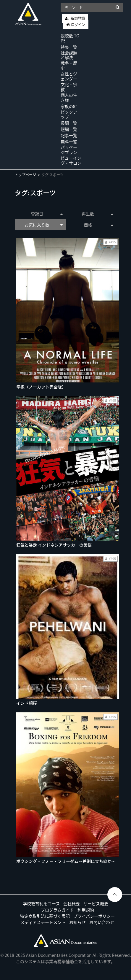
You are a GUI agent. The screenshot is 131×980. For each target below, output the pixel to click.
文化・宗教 (69, 87)
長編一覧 (69, 123)
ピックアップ (69, 114)
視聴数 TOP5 (70, 38)
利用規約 (86, 910)
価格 (98, 225)
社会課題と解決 (69, 55)
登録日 (47, 214)
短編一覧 (69, 129)
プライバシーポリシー (94, 916)
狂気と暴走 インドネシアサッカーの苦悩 (54, 545)
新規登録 (78, 18)
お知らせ (77, 922)
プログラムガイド (57, 910)
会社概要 (72, 903)
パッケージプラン (69, 150)
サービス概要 (96, 903)
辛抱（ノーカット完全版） (41, 387)
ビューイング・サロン (71, 160)
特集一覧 (69, 47)
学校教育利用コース (41, 903)
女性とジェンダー (69, 76)
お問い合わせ (102, 922)
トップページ (25, 175)
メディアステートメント (43, 922)
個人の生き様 (69, 97)
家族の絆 (69, 106)
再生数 (97, 214)
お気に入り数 (43, 225)
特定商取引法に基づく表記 (45, 916)
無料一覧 (69, 142)
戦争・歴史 (69, 65)
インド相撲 (27, 703)
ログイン (78, 25)
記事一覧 (69, 135)
